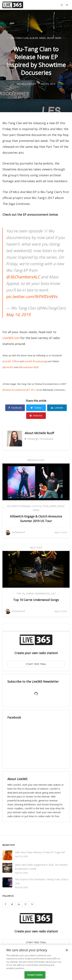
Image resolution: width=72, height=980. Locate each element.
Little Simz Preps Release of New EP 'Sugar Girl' (40, 852)
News (42, 38)
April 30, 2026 (21, 856)
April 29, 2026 (21, 873)
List (53, 593)
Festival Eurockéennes (15, 390)
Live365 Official (11, 361)
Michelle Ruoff (44, 433)
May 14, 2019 (18, 315)
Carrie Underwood (38, 593)
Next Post (36, 548)
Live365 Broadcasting (35, 361)
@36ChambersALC (23, 277)
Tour (45, 506)
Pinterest (36, 416)
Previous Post (36, 460)
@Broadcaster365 (28, 367)
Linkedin (57, 408)
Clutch (36, 506)
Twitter (36, 408)
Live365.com (11, 338)
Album (34, 38)
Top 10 (20, 593)
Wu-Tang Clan (19, 38)
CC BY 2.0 (32, 390)
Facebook (15, 408)
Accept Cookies (35, 975)
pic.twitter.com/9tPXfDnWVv (32, 296)
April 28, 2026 (21, 887)
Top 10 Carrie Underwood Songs (36, 600)
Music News (54, 38)
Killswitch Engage (19, 506)
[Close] (67, 950)
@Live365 (8, 367)
